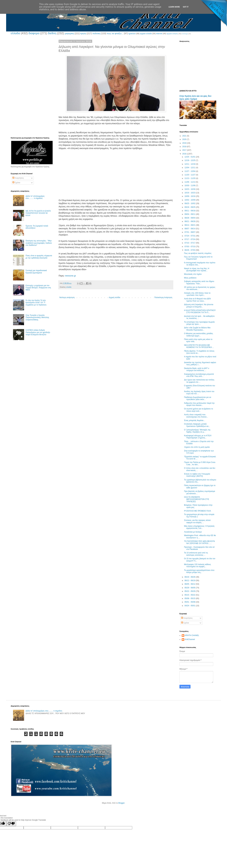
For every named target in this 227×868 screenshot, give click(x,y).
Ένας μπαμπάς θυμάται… (195, 420)
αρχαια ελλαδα (146, 34)
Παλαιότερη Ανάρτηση (163, 297)
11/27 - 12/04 (190, 171)
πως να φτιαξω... (115, 33)
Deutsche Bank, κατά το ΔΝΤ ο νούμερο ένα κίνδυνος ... (197, 369)
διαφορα (34, 33)
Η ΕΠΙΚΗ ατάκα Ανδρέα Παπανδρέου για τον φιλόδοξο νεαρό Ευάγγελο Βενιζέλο (38, 332)
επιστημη (185, 34)
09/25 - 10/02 (190, 203)
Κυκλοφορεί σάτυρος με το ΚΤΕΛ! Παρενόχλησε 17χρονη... (198, 437)
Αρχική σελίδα (114, 297)
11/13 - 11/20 (190, 178)
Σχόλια (16, 183)
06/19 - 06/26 (190, 577)
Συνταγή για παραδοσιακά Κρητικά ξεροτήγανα (36, 272)
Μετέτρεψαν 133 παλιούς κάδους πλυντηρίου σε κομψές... (197, 565)
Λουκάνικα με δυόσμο (193, 532)
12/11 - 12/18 (190, 164)
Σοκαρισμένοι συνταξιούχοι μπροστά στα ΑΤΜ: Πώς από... (199, 375)
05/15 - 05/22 (190, 595)
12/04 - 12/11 (190, 168)
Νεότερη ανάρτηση (67, 297)
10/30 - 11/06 (190, 186)
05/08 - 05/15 (190, 598)
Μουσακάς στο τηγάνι (193, 274)
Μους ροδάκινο (190, 278)
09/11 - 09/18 (190, 211)
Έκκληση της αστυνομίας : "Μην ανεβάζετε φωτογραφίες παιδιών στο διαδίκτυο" (39, 243)
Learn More (174, 7)
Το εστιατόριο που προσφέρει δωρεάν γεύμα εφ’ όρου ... (199, 323)
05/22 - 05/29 (190, 591)
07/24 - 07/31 (190, 236)
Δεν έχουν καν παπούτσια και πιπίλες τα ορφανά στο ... (199, 381)
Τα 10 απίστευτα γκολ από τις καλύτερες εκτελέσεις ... (196, 554)
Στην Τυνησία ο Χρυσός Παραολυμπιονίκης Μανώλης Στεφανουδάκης (37, 317)
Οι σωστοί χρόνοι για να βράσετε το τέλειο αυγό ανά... (199, 410)
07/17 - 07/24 (190, 239)
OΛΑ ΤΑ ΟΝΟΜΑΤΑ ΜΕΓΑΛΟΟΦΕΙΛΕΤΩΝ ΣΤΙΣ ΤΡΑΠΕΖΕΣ (197, 499)
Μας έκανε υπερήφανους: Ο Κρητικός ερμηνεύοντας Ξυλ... (199, 527)
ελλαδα (15, 33)
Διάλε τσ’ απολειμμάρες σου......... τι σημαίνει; (35, 197)
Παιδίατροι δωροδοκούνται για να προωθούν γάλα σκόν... (198, 398)
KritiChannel (190, 639)
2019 (185, 143)
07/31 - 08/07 (190, 232)
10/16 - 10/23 (190, 193)
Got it (186, 7)
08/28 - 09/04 (190, 218)
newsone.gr (70, 276)
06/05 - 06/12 (190, 584)
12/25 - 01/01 (190, 157)
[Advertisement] (116, 174)
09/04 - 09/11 (190, 214)
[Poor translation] (11, 824)
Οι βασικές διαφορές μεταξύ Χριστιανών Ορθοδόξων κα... (197, 425)
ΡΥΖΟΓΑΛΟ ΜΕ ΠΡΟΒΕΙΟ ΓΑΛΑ (198, 511)
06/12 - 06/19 (190, 581)
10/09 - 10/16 (190, 196)
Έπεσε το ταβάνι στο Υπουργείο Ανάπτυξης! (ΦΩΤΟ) (197, 475)
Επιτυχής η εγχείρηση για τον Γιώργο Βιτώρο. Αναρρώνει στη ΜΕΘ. (38, 288)
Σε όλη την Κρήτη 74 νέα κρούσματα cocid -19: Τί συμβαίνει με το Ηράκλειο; (36, 303)
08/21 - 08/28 (190, 221)
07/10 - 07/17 (190, 243)
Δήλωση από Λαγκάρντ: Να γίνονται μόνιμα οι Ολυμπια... (199, 306)
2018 (185, 147)
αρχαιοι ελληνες (172, 34)
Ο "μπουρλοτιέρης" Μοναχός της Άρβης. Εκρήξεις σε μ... (197, 431)
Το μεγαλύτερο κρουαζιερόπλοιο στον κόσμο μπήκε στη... (199, 571)
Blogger (121, 803)
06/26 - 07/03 (190, 250)
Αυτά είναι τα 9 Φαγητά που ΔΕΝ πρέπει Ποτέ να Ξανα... (197, 300)
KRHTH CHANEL (192, 635)
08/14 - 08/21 (190, 225)
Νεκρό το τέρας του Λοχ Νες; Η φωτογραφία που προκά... (197, 270)
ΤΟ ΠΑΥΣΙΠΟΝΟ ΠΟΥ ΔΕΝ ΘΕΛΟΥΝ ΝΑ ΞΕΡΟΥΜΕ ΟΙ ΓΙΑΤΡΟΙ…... (199, 542)
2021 (185, 136)
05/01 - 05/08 (190, 602)
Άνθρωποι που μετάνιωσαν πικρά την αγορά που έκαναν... (199, 404)
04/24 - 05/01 (190, 606)
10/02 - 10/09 (190, 200)
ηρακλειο (132, 34)
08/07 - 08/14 (190, 229)
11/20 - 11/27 (190, 175)
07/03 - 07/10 (190, 247)
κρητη (83, 33)
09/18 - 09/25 (190, 207)
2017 (185, 150)
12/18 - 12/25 (190, 160)
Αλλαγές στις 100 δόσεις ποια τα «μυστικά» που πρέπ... (197, 294)
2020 (185, 139)
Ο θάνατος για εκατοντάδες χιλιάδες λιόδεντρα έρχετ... (199, 335)
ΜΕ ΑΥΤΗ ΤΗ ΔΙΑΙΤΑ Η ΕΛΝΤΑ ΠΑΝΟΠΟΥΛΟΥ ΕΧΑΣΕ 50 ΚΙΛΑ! (38, 213)
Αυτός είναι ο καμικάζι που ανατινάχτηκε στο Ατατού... (196, 416)
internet (159, 34)
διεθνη (52, 33)
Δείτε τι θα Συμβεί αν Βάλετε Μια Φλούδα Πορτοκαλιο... (197, 329)
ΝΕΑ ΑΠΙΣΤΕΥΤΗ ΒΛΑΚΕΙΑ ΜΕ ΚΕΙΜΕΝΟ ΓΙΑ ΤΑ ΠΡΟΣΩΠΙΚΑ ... (199, 346)
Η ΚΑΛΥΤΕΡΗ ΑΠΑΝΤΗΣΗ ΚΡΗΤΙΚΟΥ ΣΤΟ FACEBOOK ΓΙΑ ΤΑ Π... (200, 311)
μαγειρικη (69, 33)
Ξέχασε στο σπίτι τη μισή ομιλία (197, 447)
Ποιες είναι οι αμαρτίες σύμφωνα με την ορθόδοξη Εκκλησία (39, 257)
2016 (185, 154)
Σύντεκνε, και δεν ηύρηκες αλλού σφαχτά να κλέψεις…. (197, 521)
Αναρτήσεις (18, 178)
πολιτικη (96, 33)
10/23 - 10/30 (190, 189)
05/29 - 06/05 (190, 588)
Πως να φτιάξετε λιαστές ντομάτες (198, 253)
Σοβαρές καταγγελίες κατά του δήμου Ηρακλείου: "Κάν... (199, 282)
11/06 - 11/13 (190, 182)
